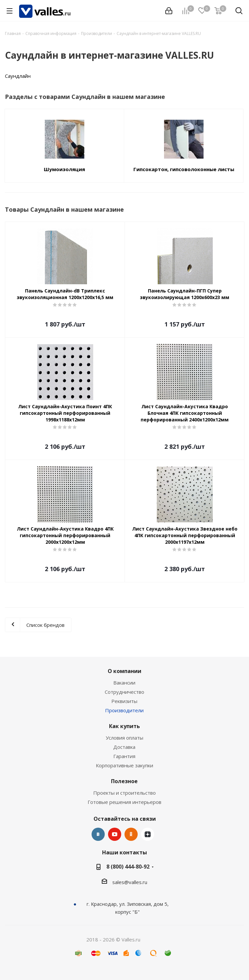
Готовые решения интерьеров (124, 802)
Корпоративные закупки (124, 765)
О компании (124, 671)
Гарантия (124, 756)
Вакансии (124, 683)
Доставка (124, 747)
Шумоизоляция (64, 169)
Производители (124, 710)
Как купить (124, 726)
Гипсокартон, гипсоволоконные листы (184, 169)
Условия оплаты (124, 738)
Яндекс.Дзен (148, 834)
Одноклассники (131, 834)
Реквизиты (124, 701)
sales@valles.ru (130, 882)
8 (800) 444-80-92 (128, 867)
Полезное (124, 781)
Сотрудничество (124, 692)
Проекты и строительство (124, 793)
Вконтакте (98, 834)
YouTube (115, 834)
